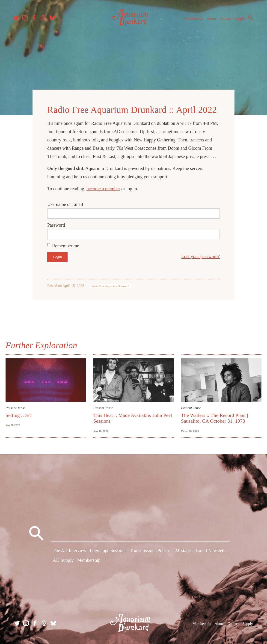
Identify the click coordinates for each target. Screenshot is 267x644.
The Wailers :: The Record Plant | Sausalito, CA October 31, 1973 (214, 416)
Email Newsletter (212, 551)
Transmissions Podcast (151, 551)
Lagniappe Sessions (108, 551)
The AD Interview (70, 551)
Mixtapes (184, 551)
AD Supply (63, 561)
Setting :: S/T (21, 413)
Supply (238, 20)
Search (249, 20)
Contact (223, 20)
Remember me (66, 244)
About (209, 20)
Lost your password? (200, 255)
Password (56, 224)
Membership (192, 20)
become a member (103, 187)
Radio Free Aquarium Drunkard (110, 285)
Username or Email (65, 203)
